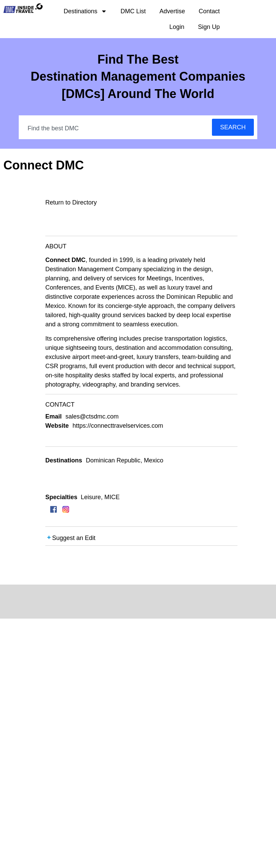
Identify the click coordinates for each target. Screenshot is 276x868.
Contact (209, 11)
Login (177, 27)
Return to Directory (71, 202)
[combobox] (116, 128)
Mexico (154, 460)
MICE (112, 497)
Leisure (91, 497)
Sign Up (209, 27)
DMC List (133, 11)
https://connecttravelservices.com (118, 426)
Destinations (85, 11)
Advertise (172, 11)
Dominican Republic (113, 460)
